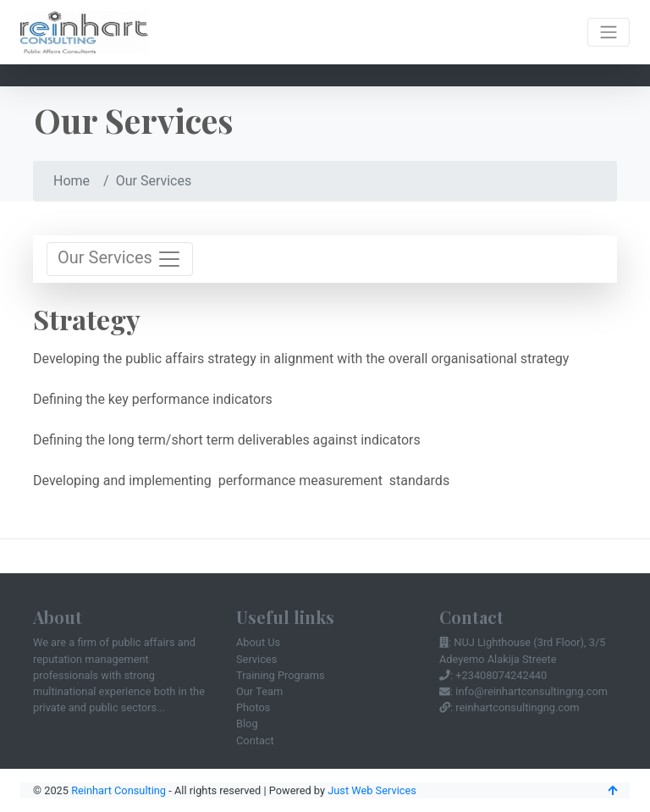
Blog (247, 724)
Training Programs (281, 675)
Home (72, 181)
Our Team (259, 691)
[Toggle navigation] (609, 32)
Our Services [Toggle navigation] (120, 259)
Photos (253, 707)
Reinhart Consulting (118, 790)
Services (256, 659)
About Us (258, 642)
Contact (255, 740)
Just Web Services (372, 790)
